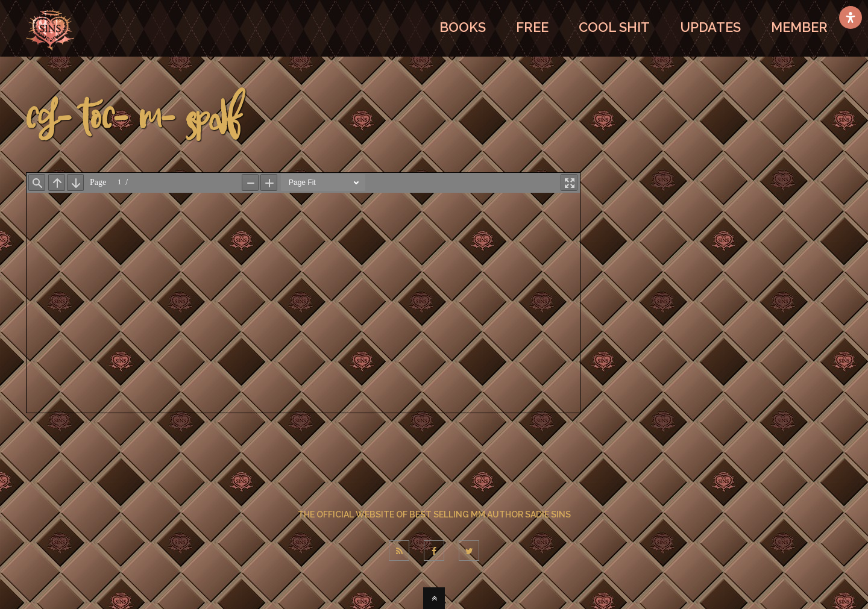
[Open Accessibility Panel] (851, 17)
